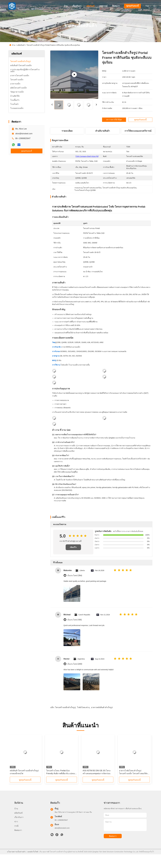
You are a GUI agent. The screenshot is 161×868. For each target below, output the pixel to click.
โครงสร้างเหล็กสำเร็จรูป (65, 707)
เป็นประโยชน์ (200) (75, 664)
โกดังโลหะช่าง (83, 707)
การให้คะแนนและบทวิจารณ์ (138, 131)
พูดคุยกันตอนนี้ (132, 6)
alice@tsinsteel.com (24, 134)
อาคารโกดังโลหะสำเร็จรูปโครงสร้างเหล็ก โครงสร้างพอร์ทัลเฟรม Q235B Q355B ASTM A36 (133, 772)
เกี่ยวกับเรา (77, 6)
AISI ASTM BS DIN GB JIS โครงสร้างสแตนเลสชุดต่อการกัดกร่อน (97, 772)
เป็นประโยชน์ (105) (75, 620)
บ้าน (66, 6)
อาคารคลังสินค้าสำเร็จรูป (102, 707)
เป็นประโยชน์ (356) (75, 576)
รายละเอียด (67, 131)
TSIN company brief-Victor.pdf (87, 156)
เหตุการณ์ (103, 6)
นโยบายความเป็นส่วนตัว (16, 852)
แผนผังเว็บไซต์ (33, 852)
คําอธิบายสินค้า (103, 131)
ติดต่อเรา (116, 6)
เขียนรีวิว (73, 547)
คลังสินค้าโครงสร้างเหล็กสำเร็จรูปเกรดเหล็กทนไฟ (24, 772)
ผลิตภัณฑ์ (90, 6)
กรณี (16, 826)
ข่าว (16, 822)
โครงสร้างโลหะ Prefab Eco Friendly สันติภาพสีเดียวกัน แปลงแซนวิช (61, 772)
